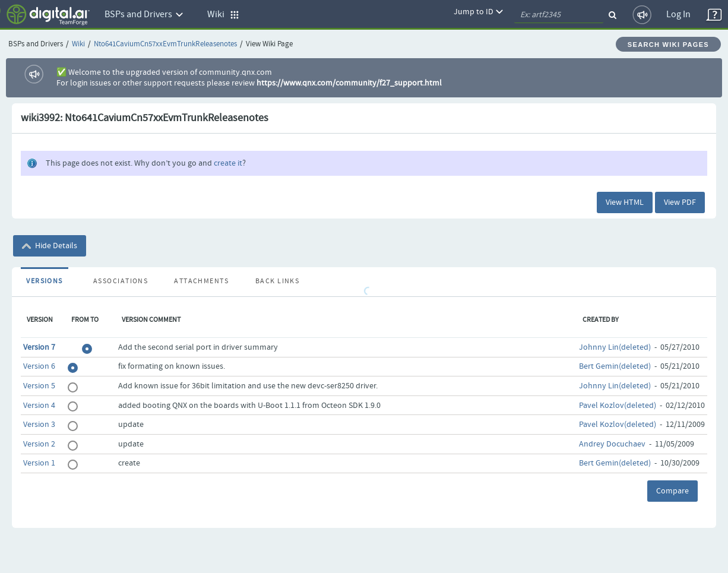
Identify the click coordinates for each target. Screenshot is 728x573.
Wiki (78, 44)
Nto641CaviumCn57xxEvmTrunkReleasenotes (165, 44)
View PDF (680, 202)
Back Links (277, 281)
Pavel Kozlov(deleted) (618, 406)
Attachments (201, 281)
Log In (678, 15)
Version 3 (39, 425)
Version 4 (39, 406)
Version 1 (39, 463)
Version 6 (39, 366)
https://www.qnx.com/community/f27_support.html (349, 83)
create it (228, 163)
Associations (121, 281)
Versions (45, 281)
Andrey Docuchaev (612, 444)
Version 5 (39, 386)
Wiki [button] (223, 15)
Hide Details (50, 246)
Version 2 (39, 444)
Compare (672, 491)
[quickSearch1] (559, 15)
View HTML (625, 202)
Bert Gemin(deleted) (615, 366)
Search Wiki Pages (668, 45)
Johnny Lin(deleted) (615, 347)
